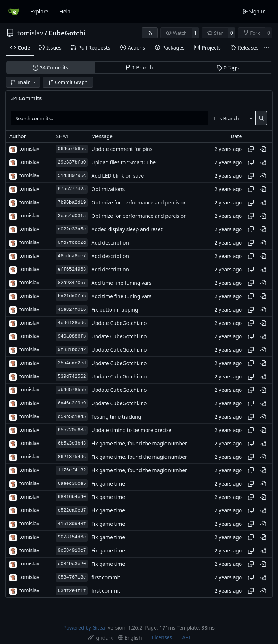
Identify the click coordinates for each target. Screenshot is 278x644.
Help (65, 11)
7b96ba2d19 (72, 202)
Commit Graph (68, 82)
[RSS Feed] (150, 33)
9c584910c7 (72, 550)
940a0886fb (72, 336)
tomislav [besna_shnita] (29, 149)
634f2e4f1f (72, 591)
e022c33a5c (72, 229)
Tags (228, 67)
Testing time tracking (116, 417)
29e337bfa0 (72, 162)
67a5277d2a (72, 189)
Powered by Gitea (84, 628)
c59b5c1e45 (72, 417)
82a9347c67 (72, 283)
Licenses (162, 637)
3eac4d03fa (72, 216)
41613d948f (72, 524)
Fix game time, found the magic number (139, 443)
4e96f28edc (72, 323)
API (186, 637)
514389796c (72, 176)
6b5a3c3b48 (72, 443)
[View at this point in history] (263, 149)
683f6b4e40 (72, 497)
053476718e (72, 577)
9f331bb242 (72, 350)
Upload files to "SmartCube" (124, 162)
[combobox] (232, 118)
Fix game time (108, 484)
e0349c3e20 (72, 564)
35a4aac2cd (72, 363)
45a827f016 (72, 310)
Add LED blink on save (117, 176)
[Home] (14, 12)
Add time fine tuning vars (121, 283)
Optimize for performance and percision (139, 202)
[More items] (266, 48)
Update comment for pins (122, 149)
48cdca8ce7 (72, 256)
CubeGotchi (67, 33)
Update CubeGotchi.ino (119, 323)
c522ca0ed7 (72, 510)
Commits (50, 67)
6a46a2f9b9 (72, 403)
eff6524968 (72, 269)
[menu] (101, 638)
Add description (110, 243)
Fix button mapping (115, 310)
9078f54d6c (72, 537)
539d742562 (72, 376)
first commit (106, 577)
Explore (39, 11)
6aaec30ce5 (72, 484)
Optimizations (108, 189)
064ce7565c (72, 149)
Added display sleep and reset (127, 229)
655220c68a (72, 430)
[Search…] (261, 118)
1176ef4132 (72, 470)
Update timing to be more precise (131, 430)
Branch (139, 67)
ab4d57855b (72, 390)
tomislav (30, 33)
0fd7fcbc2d (72, 243)
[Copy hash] (251, 149)
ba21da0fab (72, 296)
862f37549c (72, 457)
